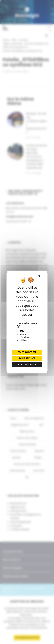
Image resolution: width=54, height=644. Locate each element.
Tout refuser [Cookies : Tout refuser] (27, 358)
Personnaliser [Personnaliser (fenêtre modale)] (27, 364)
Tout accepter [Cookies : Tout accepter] (27, 352)
